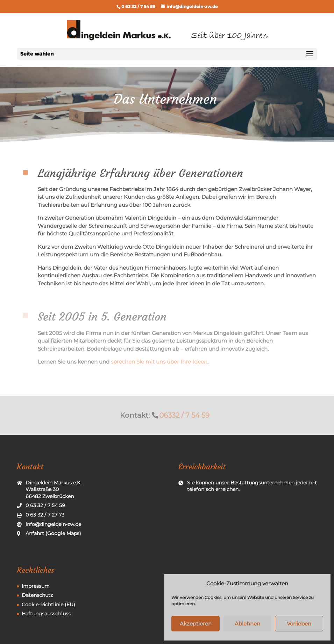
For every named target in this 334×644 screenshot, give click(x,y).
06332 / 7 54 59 (184, 415)
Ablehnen (247, 624)
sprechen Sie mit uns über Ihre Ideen (159, 362)
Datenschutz (37, 595)
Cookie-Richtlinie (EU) (48, 605)
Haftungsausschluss (46, 614)
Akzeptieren (196, 624)
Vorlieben (299, 624)
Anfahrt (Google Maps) (53, 533)
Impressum (36, 586)
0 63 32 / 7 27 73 (45, 515)
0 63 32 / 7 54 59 (138, 6)
